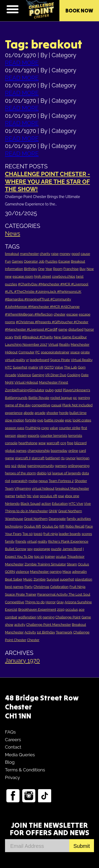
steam (22, 436)
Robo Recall (75, 526)
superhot (67, 579)
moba (33, 481)
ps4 (61, 496)
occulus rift (48, 496)
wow (42, 443)
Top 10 (28, 534)
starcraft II (23, 458)
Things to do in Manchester (26, 511)
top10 (38, 534)
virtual (32, 541)
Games (17, 261)
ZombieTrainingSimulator (25, 390)
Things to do (35, 602)
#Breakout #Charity (37, 337)
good (76, 254)
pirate (85, 352)
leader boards (70, 534)
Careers (13, 740)
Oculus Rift (32, 526)
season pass (15, 428)
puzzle (56, 549)
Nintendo (12, 504)
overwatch (19, 481)
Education (60, 504)
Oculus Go (50, 526)
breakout (12, 254)
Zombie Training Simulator (45, 564)
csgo (45, 428)
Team (9, 489)
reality (42, 541)
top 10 (39, 557)
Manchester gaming (46, 572)
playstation (84, 579)
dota (85, 473)
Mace (67, 572)
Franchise (71, 269)
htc (29, 496)
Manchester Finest (54, 382)
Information (14, 269)
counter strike (70, 428)
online (73, 451)
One (41, 269)
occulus (72, 610)
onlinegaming (79, 466)
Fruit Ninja (77, 587)
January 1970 (22, 660)
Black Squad (30, 504)
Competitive (15, 602)
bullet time (78, 413)
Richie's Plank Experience (68, 541)
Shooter (81, 481)
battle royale (54, 420)
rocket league (61, 398)
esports (33, 436)
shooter (52, 413)
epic (68, 420)
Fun (8, 261)
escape (72, 314)
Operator (31, 261)
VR (41, 367)
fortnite (31, 420)
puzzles (11, 284)
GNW (53, 511)
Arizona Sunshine (78, 602)
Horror (51, 602)
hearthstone (28, 443)
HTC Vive (76, 504)
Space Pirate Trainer (21, 594)
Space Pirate (60, 360)
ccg (63, 443)
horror (89, 329)
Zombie (40, 579)
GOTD (49, 367)
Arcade (11, 375)
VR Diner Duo (56, 375)
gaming (84, 398)
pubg (49, 390)
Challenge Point (68, 617)
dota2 (22, 466)
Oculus (83, 564)
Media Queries (20, 755)
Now (90, 269)
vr (27, 360)
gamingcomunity (41, 466)
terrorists (75, 436)
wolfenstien (27, 617)
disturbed (76, 329)
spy (30, 549)
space (75, 352)
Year (49, 269)
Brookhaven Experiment (37, 610)
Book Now (79, 10)
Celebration (59, 587)
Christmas (41, 587)
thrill (18, 337)
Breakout (78, 261)
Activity (30, 632)
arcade (40, 413)
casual (56, 405)
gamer (10, 496)
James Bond (72, 549)
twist (80, 276)
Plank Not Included (77, 405)
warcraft (53, 443)
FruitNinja (33, 428)
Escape (64, 261)
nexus (43, 481)
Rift (62, 526)
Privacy (13, 777)
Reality (64, 345)
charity (45, 254)
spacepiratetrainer (55, 352)
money (65, 254)
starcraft (38, 458)
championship (39, 451)
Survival (53, 579)
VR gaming (46, 617)
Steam (72, 564)
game (63, 329)
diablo (42, 473)
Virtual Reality (82, 360)
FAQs (10, 732)
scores (87, 534)
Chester (33, 640)
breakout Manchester (72, 489)
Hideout (11, 352)
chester (60, 314)
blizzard (80, 443)
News (13, 233)
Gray (60, 602)
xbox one (72, 496)
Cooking (74, 375)
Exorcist (11, 610)
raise (55, 254)
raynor (70, 458)
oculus (61, 557)
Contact (13, 747)
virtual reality (15, 360)
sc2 (14, 466)
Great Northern (36, 519)
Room (58, 269)
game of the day (18, 405)
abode (29, 413)
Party (29, 587)
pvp (40, 420)
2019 (61, 610)
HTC (8, 367)
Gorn (82, 367)
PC (38, 352)
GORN (10, 572)
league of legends (67, 473)
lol (49, 473)
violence (22, 572)
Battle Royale (39, 398)
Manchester (80, 345)
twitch (21, 496)
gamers (61, 466)
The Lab (70, 367)
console (11, 443)
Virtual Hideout (26, 382)
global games (16, 451)
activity (20, 625)
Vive (87, 504)
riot (8, 481)
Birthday (31, 269)
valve (54, 428)
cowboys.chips (64, 276)
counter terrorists (54, 436)
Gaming (38, 375)
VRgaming (23, 489)
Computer (26, 352)
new (8, 276)
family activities (79, 519)
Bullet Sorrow (16, 549)
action (46, 504)
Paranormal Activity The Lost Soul (64, 594)
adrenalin (79, 572)
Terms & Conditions (25, 770)
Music (28, 579)
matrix (33, 367)
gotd (58, 390)
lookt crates (82, 420)
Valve (59, 367)
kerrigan (83, 458)
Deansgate (57, 519)
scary (9, 337)
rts (63, 458)
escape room (23, 276)
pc (75, 398)
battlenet (53, 458)
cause (85, 254)
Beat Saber (14, 579)
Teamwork (64, 632)
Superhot (20, 367)
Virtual (53, 345)
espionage (42, 549)
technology (14, 526)
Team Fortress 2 (61, 481)
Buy (82, 269)
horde (64, 413)
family (10, 541)
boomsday (59, 451)
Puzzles (51, 261)
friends (21, 541)
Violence (24, 375)
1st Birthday (46, 632)
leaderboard (40, 360)
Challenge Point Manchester (48, 625)
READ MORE (22, 63)
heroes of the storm (20, 473)
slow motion (15, 420)
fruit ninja (51, 534)
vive (36, 496)
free (70, 443)
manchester (29, 254)
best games (14, 587)
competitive (41, 405)
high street (43, 276)
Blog (10, 762)
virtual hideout (43, 489)
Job (41, 261)
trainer (50, 557)
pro (8, 466)
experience (14, 413)
